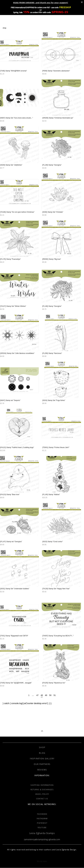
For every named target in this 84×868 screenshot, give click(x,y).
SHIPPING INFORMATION (42, 785)
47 (38, 695)
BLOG (42, 753)
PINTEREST (42, 823)
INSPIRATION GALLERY (42, 758)
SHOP (42, 747)
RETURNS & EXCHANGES (42, 790)
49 (46, 695)
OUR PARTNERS (42, 764)
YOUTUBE (42, 828)
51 (55, 695)
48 (42, 695)
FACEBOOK (42, 814)
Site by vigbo (42, 861)
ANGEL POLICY (42, 794)
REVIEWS (42, 770)
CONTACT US (42, 799)
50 (50, 695)
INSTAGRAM (42, 819)
